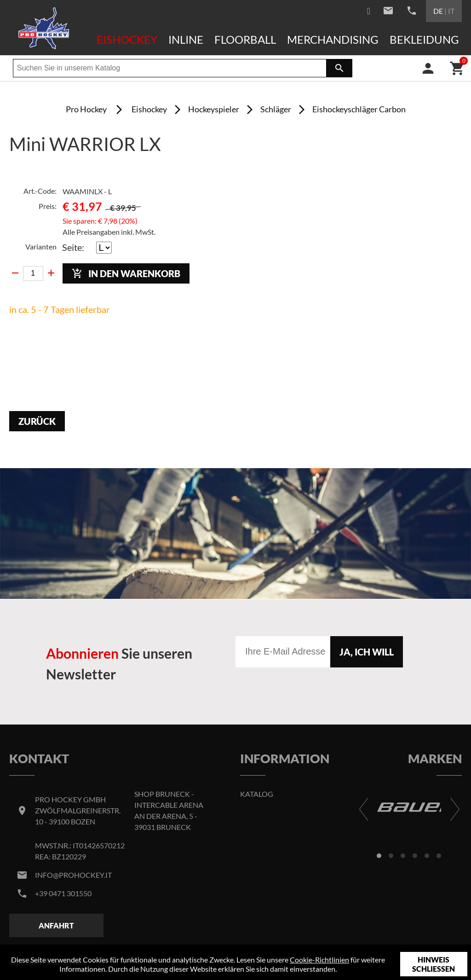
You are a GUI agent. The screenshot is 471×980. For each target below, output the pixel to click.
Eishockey (127, 39)
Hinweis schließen (434, 964)
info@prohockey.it (73, 875)
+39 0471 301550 (63, 893)
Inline (186, 39)
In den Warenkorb (126, 274)
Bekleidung (424, 39)
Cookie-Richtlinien (319, 960)
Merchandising (333, 39)
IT (451, 11)
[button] (379, 856)
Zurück (37, 421)
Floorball (245, 39)
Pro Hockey (86, 109)
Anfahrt (56, 925)
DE (438, 11)
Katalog (257, 794)
